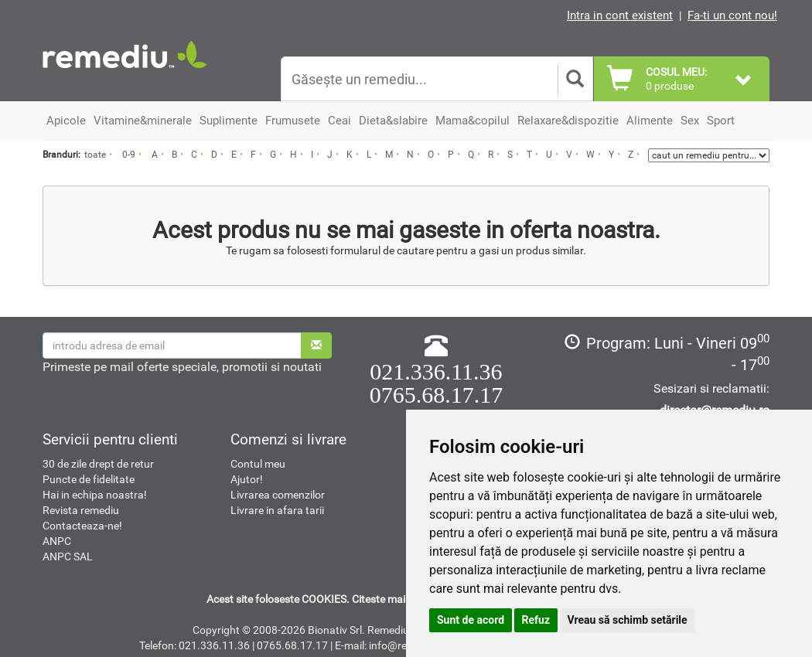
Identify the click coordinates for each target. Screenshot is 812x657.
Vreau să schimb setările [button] (628, 620)
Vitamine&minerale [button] (143, 121)
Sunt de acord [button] (471, 620)
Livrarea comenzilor (278, 495)
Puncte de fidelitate (89, 479)
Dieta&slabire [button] (393, 121)
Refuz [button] (536, 620)
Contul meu (258, 464)
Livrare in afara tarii (277, 510)
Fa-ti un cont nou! (732, 15)
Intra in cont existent (620, 15)
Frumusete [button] (293, 121)
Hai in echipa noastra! (95, 495)
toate (95, 155)
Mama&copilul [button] (473, 121)
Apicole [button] (66, 121)
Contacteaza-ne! (82, 526)
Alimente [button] (650, 121)
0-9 (129, 155)
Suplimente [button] (229, 121)
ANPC (57, 541)
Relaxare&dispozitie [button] (568, 121)
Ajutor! (247, 479)
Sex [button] (690, 121)
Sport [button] (721, 121)
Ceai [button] (339, 121)
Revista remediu (81, 510)
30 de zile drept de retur (98, 464)
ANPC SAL (68, 557)
